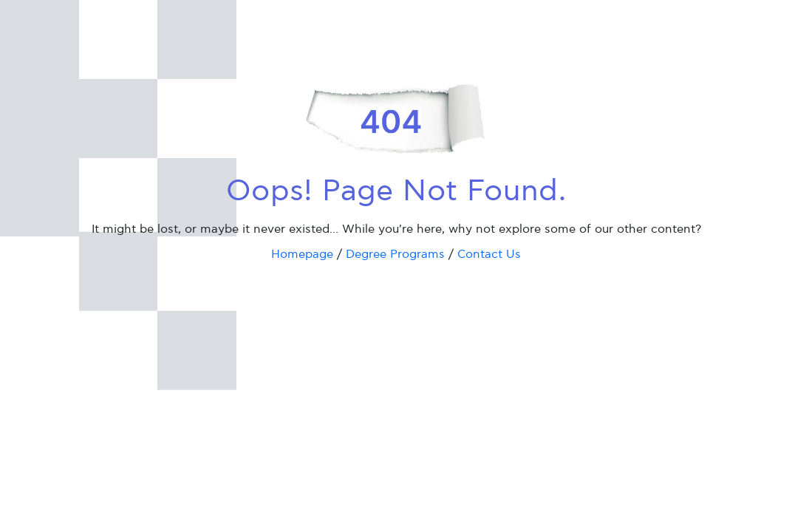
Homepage (302, 255)
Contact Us (489, 255)
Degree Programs (395, 255)
